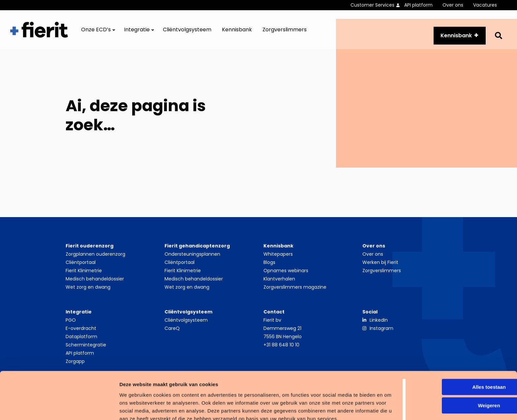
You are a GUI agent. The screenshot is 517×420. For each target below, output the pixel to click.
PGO (71, 323)
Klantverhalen (279, 282)
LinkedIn (379, 323)
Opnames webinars (286, 274)
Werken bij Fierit (380, 266)
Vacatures (485, 5)
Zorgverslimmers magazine (295, 290)
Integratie (137, 32)
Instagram (381, 332)
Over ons (453, 5)
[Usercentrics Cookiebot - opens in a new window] (43, 407)
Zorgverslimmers (285, 32)
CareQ (172, 332)
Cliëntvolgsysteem (187, 32)
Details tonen (102, 407)
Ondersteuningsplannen (192, 257)
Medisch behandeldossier (95, 282)
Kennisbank (237, 32)
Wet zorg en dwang (88, 290)
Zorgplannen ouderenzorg (95, 257)
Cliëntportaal (81, 266)
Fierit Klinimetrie (84, 274)
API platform (418, 5)
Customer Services (372, 5)
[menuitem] (377, 5)
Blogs (269, 266)
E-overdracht (81, 332)
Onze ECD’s (96, 32)
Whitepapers (278, 257)
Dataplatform (81, 340)
